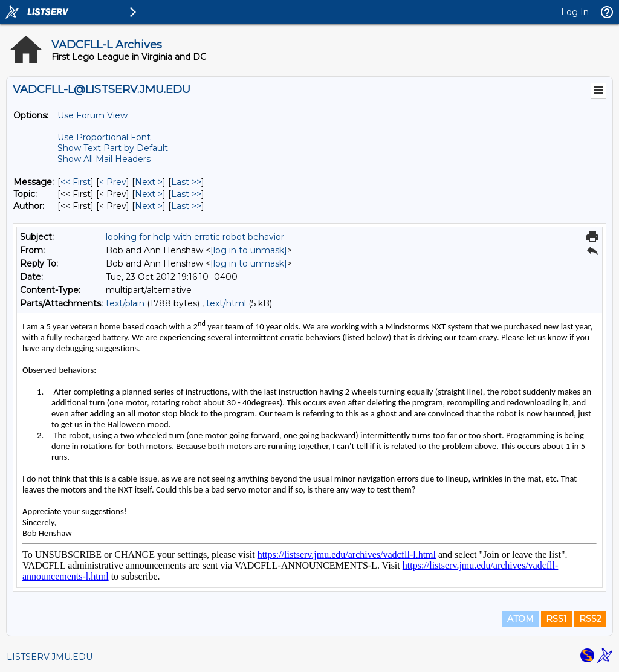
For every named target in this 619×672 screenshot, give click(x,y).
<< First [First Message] (76, 182)
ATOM (520, 619)
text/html (226, 303)
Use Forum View (92, 115)
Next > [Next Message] (149, 182)
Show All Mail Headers (104, 159)
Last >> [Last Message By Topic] (186, 194)
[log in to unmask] (249, 250)
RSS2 (590, 619)
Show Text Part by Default (113, 148)
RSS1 (556, 619)
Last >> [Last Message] (186, 182)
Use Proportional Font (104, 137)
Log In (575, 12)
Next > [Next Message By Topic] (149, 194)
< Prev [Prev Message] (113, 182)
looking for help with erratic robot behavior (195, 237)
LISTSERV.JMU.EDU (50, 657)
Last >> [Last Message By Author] (186, 206)
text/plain (125, 303)
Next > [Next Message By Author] (149, 206)
